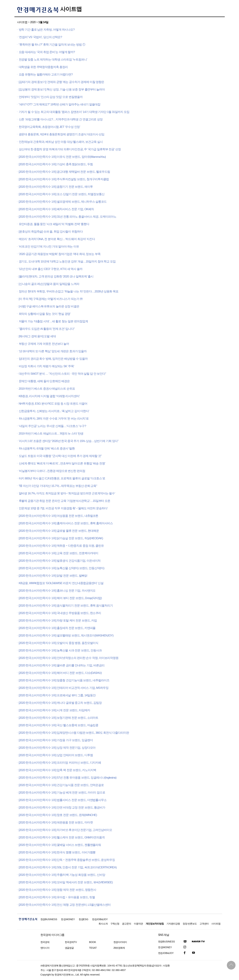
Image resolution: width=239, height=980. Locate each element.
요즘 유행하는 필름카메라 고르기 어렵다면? (46, 75)
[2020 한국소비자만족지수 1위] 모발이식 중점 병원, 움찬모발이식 (59, 643)
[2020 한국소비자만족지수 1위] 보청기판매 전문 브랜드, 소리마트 (59, 718)
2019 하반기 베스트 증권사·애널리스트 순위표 (47, 389)
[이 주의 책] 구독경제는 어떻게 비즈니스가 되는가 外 (51, 299)
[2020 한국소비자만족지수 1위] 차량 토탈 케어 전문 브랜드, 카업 (58, 621)
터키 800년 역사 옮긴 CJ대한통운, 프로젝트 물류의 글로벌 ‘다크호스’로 (62, 478)
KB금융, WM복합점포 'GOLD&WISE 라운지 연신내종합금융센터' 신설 (61, 583)
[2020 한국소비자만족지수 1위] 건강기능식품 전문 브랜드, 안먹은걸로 (61, 785)
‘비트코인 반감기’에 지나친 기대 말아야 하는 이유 (49, 247)
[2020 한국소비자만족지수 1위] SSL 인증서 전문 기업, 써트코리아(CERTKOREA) (68, 867)
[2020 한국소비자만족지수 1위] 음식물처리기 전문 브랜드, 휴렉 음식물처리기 (66, 606)
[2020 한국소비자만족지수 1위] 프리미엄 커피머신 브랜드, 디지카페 (60, 763)
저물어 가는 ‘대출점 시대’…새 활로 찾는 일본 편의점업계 (53, 321)
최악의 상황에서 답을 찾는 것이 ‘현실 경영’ (45, 314)
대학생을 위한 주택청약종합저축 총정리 (43, 67)
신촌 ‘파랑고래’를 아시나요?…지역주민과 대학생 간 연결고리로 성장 (61, 119)
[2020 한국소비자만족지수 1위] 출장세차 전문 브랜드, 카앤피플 (57, 628)
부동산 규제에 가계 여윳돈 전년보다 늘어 (44, 344)
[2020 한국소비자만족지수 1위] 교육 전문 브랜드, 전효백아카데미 (59, 553)
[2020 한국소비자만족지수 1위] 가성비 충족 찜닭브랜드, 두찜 (56, 164)
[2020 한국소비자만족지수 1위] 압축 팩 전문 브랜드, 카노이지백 (58, 770)
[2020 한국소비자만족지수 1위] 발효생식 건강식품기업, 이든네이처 (60, 561)
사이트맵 (71, 9)
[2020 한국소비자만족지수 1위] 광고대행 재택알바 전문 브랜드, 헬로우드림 (64, 172)
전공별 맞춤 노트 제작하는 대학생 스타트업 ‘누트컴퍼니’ (53, 60)
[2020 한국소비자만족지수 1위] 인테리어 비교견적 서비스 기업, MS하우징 (64, 688)
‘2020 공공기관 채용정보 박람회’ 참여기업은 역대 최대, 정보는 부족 (60, 254)
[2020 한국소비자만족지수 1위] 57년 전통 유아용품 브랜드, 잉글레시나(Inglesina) (68, 778)
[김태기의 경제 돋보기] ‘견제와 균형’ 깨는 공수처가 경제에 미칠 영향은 (62, 82)
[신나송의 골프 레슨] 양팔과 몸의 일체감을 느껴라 (49, 284)
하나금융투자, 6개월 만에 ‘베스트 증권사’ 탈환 (47, 449)
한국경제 (45, 942)
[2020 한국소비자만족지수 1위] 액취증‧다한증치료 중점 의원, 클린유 (61, 546)
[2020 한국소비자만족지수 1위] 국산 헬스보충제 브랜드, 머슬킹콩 (59, 725)
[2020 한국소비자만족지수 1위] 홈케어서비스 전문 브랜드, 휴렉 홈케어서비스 (66, 523)
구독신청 (115, 924)
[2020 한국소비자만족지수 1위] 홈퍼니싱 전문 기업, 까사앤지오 (57, 591)
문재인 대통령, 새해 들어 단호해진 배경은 (44, 381)
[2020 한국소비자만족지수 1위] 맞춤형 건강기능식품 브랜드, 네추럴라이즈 (64, 680)
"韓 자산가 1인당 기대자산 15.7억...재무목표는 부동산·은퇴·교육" (58, 486)
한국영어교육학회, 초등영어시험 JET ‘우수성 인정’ (50, 127)
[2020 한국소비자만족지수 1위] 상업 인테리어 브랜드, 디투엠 (56, 755)
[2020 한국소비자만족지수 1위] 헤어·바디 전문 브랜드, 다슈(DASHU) (60, 673)
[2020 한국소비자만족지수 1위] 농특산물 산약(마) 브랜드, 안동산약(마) (62, 568)
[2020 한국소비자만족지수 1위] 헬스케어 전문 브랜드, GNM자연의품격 (62, 837)
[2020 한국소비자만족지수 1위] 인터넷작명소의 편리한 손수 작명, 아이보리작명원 (69, 658)
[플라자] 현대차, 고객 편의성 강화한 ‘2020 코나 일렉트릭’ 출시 (56, 276)
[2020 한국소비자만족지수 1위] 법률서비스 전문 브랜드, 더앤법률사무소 (63, 800)
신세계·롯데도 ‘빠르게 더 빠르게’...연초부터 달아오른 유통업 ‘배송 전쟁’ (62, 463)
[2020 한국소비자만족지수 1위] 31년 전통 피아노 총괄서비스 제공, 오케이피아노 (68, 217)
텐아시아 (45, 948)
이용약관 (138, 924)
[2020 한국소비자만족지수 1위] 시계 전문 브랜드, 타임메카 (54, 710)
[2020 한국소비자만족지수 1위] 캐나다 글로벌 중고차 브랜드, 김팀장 (60, 703)
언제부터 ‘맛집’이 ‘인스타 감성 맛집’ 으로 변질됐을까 (51, 97)
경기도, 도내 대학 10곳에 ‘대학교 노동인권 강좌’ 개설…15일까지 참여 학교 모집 (67, 262)
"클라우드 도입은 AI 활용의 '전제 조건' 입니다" (47, 329)
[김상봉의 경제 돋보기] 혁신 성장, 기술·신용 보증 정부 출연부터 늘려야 (62, 89)
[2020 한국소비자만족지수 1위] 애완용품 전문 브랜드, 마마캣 (56, 822)
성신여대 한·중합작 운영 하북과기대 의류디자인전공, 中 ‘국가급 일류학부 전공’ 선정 (70, 149)
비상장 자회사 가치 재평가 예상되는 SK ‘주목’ (46, 366)
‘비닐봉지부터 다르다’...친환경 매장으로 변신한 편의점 (52, 471)
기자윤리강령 (173, 924)
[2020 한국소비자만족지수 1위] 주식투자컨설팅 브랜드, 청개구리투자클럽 (64, 179)
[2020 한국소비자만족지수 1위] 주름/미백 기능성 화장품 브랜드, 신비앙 (62, 875)
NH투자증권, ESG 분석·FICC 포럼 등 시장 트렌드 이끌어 (53, 404)
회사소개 (103, 924)
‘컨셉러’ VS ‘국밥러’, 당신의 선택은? (40, 37)
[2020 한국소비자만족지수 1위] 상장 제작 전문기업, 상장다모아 (57, 748)
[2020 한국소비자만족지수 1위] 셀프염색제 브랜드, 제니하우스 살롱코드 (63, 202)
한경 (49, 919)
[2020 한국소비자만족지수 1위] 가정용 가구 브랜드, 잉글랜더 (56, 740)
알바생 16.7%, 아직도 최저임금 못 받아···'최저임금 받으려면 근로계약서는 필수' (67, 493)
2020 (33, 22)
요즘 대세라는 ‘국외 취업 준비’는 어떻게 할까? (47, 52)
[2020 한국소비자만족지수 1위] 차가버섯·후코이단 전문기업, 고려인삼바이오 (66, 830)
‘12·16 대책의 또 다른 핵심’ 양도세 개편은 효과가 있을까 (53, 351)
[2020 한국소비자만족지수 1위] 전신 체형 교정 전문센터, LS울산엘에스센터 (65, 905)
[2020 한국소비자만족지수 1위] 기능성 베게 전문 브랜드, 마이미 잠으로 (62, 793)
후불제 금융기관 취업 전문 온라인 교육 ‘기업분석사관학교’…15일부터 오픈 (64, 501)
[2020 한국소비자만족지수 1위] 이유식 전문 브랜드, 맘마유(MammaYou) (62, 157)
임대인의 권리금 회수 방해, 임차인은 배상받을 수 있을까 (53, 359)
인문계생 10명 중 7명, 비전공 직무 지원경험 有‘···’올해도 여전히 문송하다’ (63, 508)
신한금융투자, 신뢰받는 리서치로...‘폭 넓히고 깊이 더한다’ (54, 411)
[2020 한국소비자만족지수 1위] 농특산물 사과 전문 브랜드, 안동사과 (60, 650)
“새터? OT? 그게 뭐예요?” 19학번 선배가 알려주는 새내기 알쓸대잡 (60, 104)
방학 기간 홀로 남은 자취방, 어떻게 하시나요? (47, 30)
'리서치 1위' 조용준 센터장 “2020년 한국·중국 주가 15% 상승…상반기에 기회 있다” (69, 441)
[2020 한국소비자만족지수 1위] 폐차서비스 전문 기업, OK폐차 (56, 209)
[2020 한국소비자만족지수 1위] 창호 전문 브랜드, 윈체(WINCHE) (58, 815)
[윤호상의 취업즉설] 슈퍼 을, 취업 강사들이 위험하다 (51, 232)
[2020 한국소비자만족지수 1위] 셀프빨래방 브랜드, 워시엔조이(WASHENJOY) (66, 636)
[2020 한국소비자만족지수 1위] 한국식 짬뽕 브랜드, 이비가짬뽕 (57, 852)
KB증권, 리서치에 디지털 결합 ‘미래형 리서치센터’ (49, 396)
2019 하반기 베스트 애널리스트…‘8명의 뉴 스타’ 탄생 (51, 434)
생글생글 (69, 948)
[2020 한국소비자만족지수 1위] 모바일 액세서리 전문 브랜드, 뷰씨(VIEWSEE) (66, 882)
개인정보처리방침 (155, 924)
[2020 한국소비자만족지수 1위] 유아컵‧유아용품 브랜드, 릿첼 (57, 897)
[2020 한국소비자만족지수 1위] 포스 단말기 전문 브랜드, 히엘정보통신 (62, 194)
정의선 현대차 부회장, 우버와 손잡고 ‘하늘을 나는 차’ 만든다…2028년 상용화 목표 (69, 291)
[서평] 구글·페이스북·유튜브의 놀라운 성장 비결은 (49, 306)
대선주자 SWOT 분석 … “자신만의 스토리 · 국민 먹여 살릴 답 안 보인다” (62, 374)
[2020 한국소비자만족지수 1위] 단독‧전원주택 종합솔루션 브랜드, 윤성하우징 (67, 860)
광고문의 (127, 924)
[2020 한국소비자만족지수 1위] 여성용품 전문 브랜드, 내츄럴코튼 (59, 516)
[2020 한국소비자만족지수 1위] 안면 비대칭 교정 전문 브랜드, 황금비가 (62, 808)
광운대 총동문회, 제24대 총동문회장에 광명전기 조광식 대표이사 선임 (62, 134)
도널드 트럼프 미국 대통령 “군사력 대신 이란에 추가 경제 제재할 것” (60, 456)
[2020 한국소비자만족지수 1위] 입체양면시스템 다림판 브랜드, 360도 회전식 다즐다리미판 (74, 733)
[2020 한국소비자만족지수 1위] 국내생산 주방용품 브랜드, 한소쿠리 (60, 613)
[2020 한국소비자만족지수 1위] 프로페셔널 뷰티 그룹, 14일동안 (57, 695)
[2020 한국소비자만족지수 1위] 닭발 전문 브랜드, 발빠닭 (53, 576)
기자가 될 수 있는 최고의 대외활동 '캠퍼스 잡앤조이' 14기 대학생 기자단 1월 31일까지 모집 (74, 112)
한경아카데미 (120, 942)
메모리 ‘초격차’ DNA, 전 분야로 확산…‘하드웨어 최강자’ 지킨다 (57, 239)
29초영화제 (119, 948)
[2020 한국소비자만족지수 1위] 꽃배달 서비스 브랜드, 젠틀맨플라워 (60, 845)
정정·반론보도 (190, 924)
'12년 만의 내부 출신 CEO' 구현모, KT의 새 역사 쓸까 (51, 269)
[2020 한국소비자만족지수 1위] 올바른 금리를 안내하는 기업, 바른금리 (62, 665)
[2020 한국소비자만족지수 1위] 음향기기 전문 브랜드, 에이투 (56, 187)
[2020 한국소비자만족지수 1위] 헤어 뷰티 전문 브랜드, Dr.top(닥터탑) (60, 598)
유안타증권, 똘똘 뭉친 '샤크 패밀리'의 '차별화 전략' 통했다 (54, 224)
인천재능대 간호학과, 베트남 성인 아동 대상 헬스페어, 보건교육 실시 (61, 142)
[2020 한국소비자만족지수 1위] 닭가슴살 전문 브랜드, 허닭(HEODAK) (61, 538)
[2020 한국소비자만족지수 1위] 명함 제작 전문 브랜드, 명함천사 (58, 890)
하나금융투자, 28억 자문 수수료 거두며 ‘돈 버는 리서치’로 (54, 419)
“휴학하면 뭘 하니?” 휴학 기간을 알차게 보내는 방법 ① (52, 45)
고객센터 (204, 924)
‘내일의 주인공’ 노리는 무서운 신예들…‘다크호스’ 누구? (52, 426)
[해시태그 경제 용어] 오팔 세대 (37, 336)
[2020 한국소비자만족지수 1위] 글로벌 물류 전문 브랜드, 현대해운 (59, 531)
